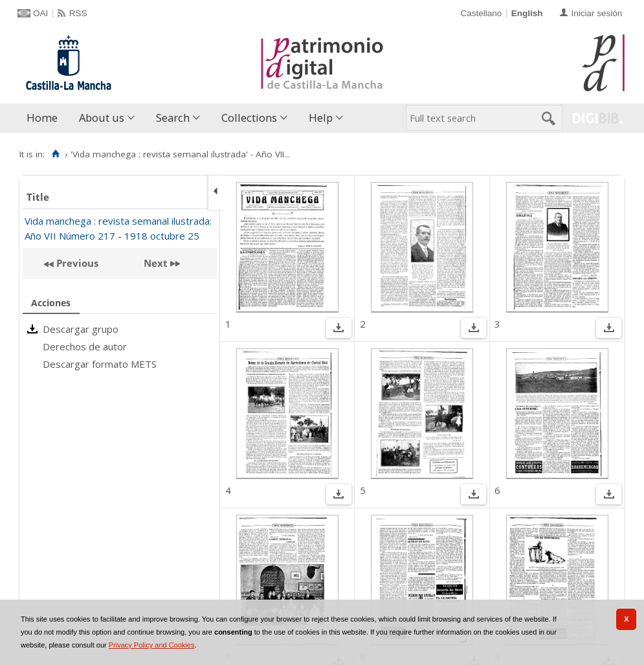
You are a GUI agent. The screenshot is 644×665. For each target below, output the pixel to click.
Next (156, 263)
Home (42, 118)
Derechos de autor (85, 346)
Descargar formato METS (100, 364)
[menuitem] (45, 118)
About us (102, 118)
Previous (76, 263)
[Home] (55, 154)
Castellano (481, 13)
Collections (249, 118)
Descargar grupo (81, 329)
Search (173, 118)
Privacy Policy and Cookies (152, 645)
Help (321, 118)
